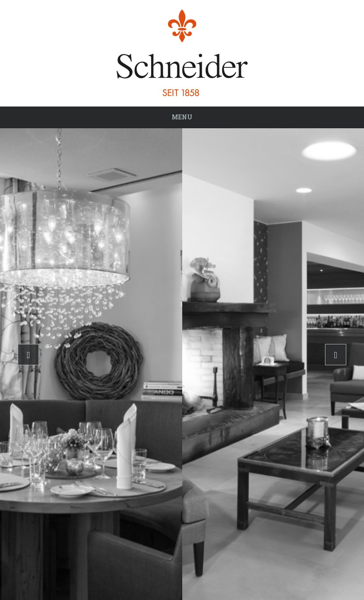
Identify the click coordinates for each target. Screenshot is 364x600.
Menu (182, 117)
